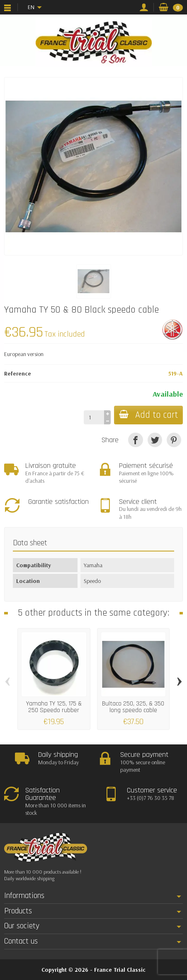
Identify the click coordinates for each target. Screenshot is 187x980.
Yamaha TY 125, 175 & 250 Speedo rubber (54, 707)
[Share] (135, 440)
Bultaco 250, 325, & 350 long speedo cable (133, 707)
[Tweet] (155, 440)
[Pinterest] (174, 440)
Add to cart (148, 415)
